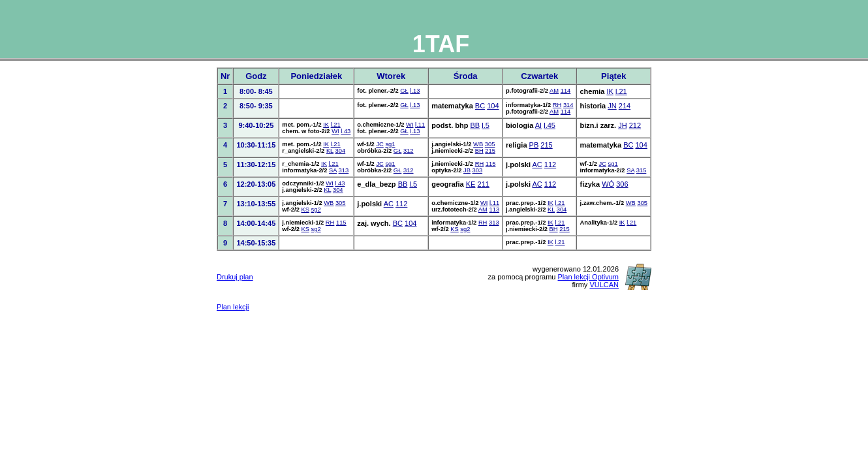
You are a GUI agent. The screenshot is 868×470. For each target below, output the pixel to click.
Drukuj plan (235, 277)
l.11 (420, 125)
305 (490, 144)
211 (484, 184)
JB (467, 170)
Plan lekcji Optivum (589, 277)
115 (491, 164)
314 (568, 105)
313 (344, 170)
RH (557, 105)
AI (538, 125)
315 (642, 170)
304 (341, 151)
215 (490, 151)
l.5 (486, 125)
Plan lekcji (233, 307)
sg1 (390, 144)
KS (305, 210)
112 (550, 164)
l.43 (346, 131)
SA (333, 170)
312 (409, 151)
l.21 (621, 91)
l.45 (550, 125)
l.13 (415, 91)
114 (566, 91)
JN (612, 106)
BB (475, 125)
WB (478, 144)
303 (478, 170)
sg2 (316, 210)
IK (610, 91)
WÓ (608, 184)
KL (330, 151)
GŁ (404, 91)
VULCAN (604, 285)
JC (380, 144)
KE (471, 184)
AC (537, 164)
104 (493, 106)
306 (622, 184)
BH (479, 151)
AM (554, 91)
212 (635, 125)
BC (480, 106)
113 (494, 210)
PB (534, 145)
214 (625, 106)
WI (335, 131)
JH (622, 125)
